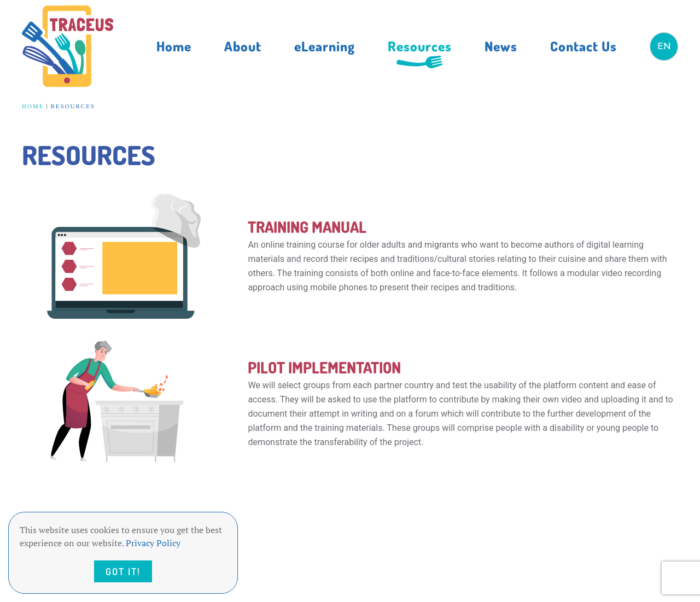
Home (174, 46)
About (243, 46)
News (501, 46)
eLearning (325, 46)
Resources (420, 46)
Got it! (123, 571)
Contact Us (584, 46)
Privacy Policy (153, 543)
